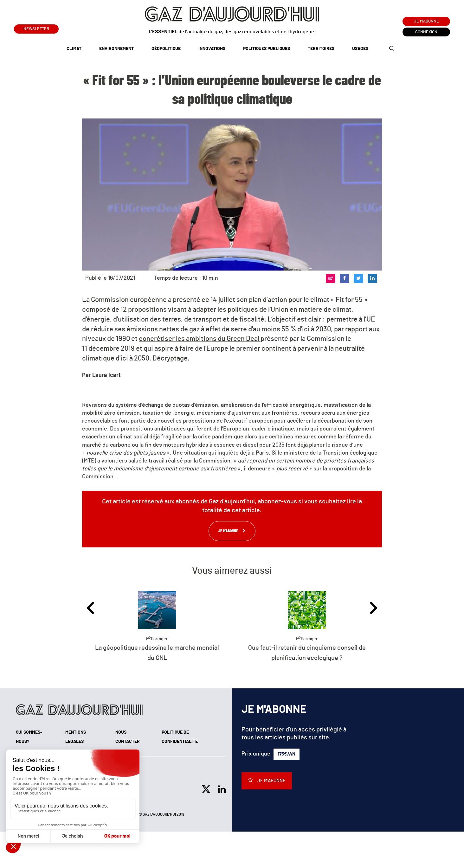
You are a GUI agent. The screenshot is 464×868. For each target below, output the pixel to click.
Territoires (321, 49)
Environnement (116, 49)
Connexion (426, 32)
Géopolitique (166, 49)
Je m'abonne (426, 21)
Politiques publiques (267, 49)
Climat (74, 49)
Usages (360, 49)
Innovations (212, 49)
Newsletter (36, 28)
